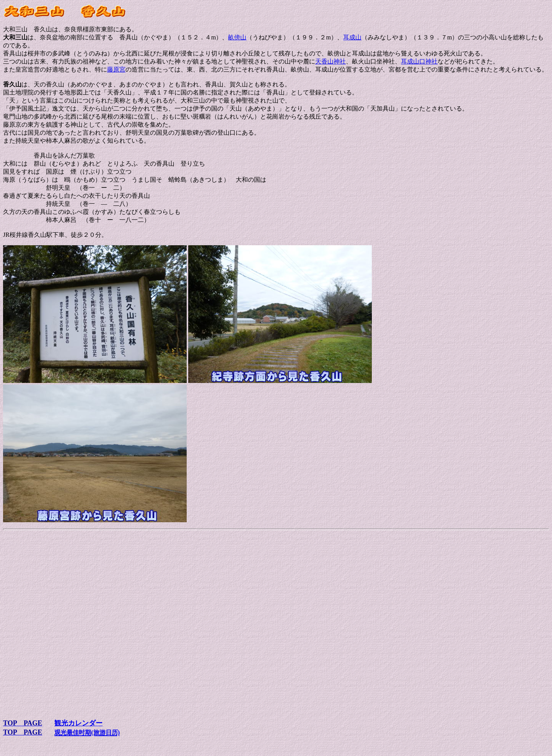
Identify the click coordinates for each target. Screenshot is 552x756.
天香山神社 (331, 61)
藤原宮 (116, 69)
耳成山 (352, 37)
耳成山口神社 (419, 61)
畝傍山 (237, 37)
